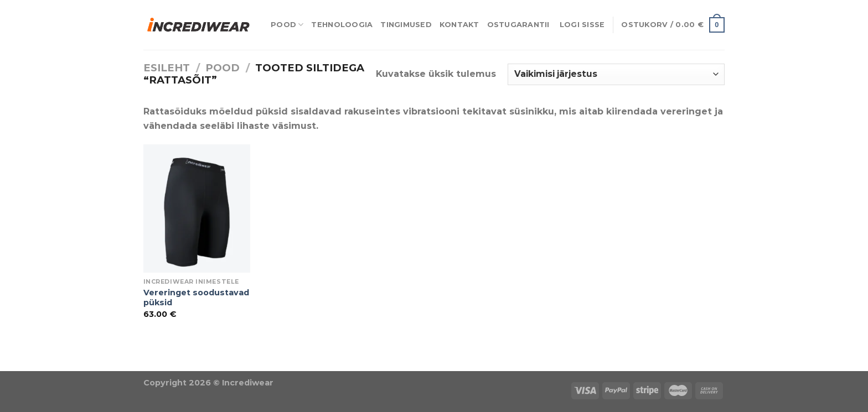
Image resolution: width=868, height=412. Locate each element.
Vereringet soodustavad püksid (196, 298)
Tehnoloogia (342, 25)
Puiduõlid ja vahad (45, 364)
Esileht (167, 68)
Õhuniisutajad (124, 364)
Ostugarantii (518, 25)
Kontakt (459, 25)
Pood (287, 25)
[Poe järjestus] (616, 74)
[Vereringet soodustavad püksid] (197, 208)
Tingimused (406, 25)
